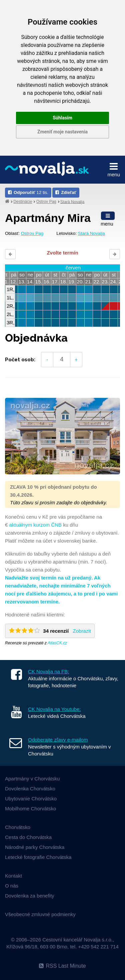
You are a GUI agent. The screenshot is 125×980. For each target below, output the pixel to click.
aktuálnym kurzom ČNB (36, 525)
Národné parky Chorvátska (35, 847)
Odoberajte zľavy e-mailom (58, 740)
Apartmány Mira (48, 218)
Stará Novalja (72, 202)
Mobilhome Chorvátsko (30, 809)
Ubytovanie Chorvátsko (31, 799)
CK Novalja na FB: (48, 671)
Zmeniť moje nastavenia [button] (62, 132)
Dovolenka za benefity (30, 896)
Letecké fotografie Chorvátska (38, 857)
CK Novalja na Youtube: (54, 709)
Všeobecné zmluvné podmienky (40, 914)
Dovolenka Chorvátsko (30, 789)
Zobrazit (82, 631)
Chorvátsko (18, 827)
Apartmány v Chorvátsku (32, 779)
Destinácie (23, 202)
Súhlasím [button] (62, 118)
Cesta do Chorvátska (28, 837)
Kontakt (13, 876)
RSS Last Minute (62, 966)
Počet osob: (20, 360)
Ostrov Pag (46, 202)
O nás (12, 886)
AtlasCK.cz (57, 643)
